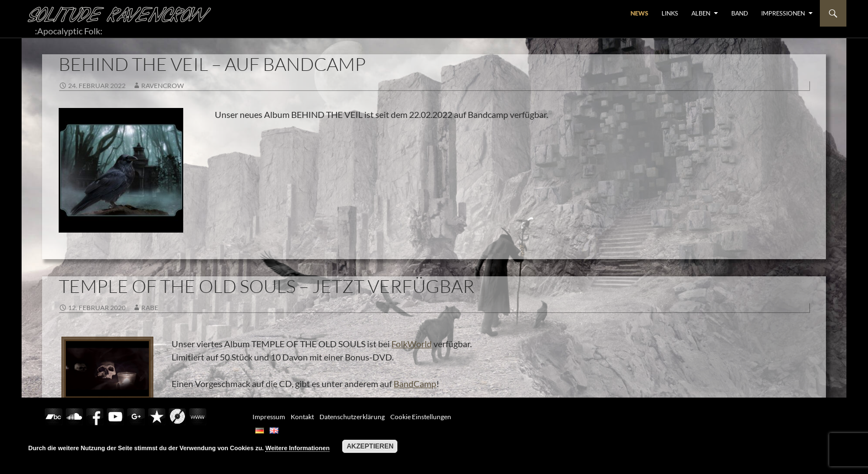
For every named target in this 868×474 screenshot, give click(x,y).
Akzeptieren (370, 446)
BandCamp (415, 383)
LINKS (670, 13)
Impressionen (783, 13)
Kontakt (302, 417)
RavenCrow (162, 86)
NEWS (639, 13)
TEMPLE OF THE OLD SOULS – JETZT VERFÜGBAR (267, 286)
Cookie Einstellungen (421, 417)
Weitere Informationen (297, 448)
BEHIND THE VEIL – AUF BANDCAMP (212, 64)
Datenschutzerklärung (352, 417)
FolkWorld (412, 344)
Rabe (150, 308)
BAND (740, 13)
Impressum (269, 417)
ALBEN (701, 13)
